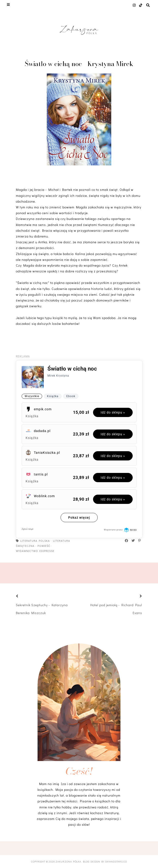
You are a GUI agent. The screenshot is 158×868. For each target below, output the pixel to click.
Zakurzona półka (68, 861)
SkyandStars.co (116, 861)
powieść (44, 546)
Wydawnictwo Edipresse (35, 551)
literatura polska (35, 541)
